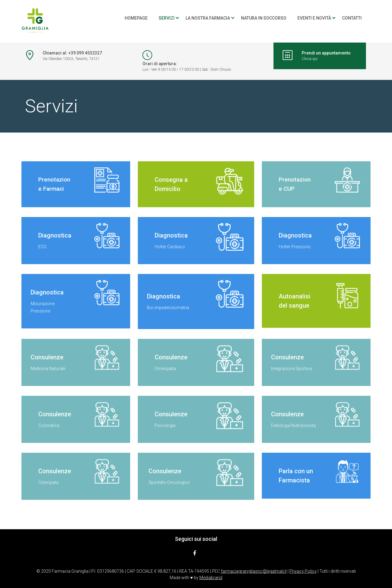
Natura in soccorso (264, 18)
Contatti (352, 18)
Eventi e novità (314, 18)
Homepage (136, 18)
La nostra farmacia (208, 18)
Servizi (167, 18)
